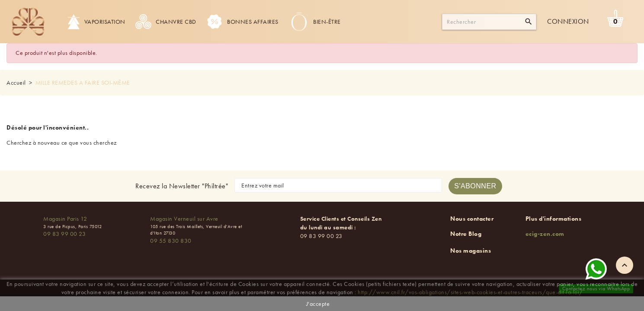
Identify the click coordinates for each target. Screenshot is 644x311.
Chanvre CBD (166, 22)
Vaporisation (96, 22)
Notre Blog (466, 234)
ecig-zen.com (545, 234)
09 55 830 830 (171, 241)
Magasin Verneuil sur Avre (184, 219)
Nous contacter (472, 219)
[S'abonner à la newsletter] (475, 186)
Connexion (568, 21)
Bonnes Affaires (242, 22)
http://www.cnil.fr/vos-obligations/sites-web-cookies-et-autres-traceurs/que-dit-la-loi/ (470, 292)
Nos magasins (471, 251)
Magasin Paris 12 (65, 219)
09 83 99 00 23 (64, 234)
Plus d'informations (554, 219)
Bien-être (315, 22)
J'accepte (318, 304)
